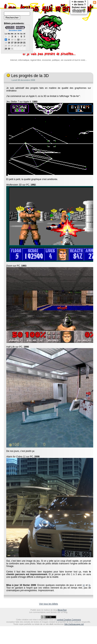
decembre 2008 (15, 30)
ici (84, 585)
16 (9, 43)
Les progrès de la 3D (28, 76)
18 (15, 43)
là (89, 585)
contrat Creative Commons (69, 620)
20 (21, 43)
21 (24, 43)
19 (18, 43)
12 (18, 40)
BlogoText (62, 610)
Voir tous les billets (48, 604)
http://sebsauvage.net (74, 624)
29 (6, 49)
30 (9, 49)
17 (12, 43)
